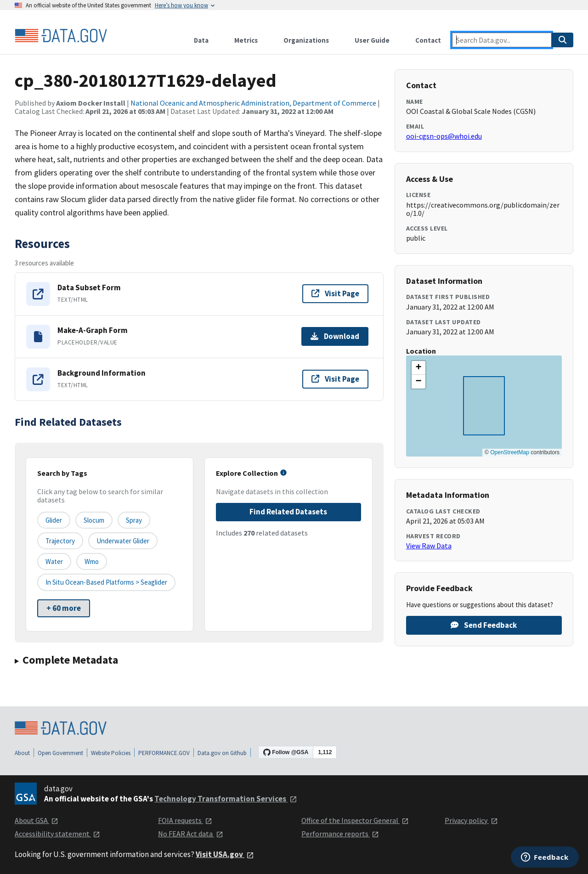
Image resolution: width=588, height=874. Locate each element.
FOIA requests (185, 820)
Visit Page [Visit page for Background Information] (335, 379)
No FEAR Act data (191, 834)
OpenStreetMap (510, 452)
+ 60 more (64, 608)
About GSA (37, 820)
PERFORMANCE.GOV (164, 753)
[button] (418, 368)
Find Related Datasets (288, 512)
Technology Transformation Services (226, 799)
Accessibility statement (57, 834)
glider (54, 520)
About (22, 753)
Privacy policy (471, 820)
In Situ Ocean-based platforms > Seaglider (106, 582)
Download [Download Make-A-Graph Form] (335, 336)
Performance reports (340, 834)
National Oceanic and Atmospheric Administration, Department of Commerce (253, 103)
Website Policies (111, 753)
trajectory (60, 541)
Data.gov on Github (222, 753)
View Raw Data (429, 546)
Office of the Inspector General (355, 820)
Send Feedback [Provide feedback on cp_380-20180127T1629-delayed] (484, 625)
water (54, 561)
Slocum (94, 520)
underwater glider (123, 541)
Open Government (60, 753)
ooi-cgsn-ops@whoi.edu (444, 136)
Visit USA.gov (225, 854)
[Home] (61, 36)
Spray (134, 520)
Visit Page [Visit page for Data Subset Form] (335, 293)
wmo (92, 561)
